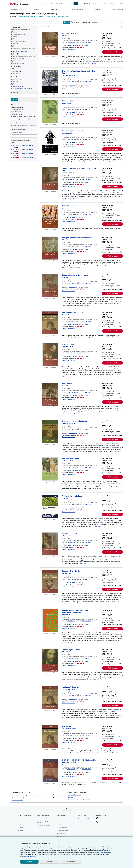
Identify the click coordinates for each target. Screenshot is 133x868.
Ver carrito (20, 830)
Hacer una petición (17, 800)
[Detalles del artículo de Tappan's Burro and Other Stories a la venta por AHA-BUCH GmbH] (50, 286)
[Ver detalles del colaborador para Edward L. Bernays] (68, 133)
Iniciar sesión (95, 4)
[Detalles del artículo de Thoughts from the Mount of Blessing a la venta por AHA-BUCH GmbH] (50, 248)
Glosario (71, 797)
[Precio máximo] (24, 119)
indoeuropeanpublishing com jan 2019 (32, 16)
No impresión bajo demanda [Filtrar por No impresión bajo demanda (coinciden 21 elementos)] (22, 88)
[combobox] (53, 4)
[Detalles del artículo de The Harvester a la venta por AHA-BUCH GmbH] (50, 737)
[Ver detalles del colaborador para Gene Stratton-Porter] (69, 315)
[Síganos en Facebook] (97, 818)
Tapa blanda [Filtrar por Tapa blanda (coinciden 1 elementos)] (17, 73)
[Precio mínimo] (15, 119)
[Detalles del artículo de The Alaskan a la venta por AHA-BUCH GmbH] (50, 394)
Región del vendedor (18, 132)
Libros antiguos (55, 9)
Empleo (59, 824)
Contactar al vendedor (68, 49)
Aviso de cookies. (59, 854)
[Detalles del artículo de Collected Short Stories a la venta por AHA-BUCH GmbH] (50, 581)
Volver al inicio (67, 810)
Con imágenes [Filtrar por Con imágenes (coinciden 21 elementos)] (18, 86)
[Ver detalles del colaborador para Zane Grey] (65, 277)
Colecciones (36, 9)
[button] (121, 27)
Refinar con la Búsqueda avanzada (57, 16)
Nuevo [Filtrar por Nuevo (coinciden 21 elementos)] (15, 54)
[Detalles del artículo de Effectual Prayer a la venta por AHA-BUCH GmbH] (50, 355)
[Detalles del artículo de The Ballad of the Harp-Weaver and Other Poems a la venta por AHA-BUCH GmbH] (50, 81)
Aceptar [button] (29, 862)
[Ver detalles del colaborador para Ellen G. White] (66, 240)
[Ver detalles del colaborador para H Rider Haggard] (67, 536)
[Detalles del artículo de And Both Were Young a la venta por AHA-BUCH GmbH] (50, 469)
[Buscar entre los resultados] (81, 27)
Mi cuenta (20, 824)
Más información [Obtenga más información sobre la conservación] (23, 52)
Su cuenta (104, 4)
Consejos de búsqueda (75, 795)
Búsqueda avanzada (16, 9)
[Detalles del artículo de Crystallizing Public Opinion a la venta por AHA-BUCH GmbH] (50, 141)
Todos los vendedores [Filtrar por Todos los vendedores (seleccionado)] (20, 143)
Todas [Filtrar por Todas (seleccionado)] (14, 69)
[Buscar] (76, 4)
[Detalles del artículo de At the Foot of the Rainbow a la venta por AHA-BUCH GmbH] (50, 323)
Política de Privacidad (62, 827)
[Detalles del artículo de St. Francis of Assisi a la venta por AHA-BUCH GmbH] (50, 44)
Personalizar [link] (71, 862)
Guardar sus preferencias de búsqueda (79, 800)
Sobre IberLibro (61, 818)
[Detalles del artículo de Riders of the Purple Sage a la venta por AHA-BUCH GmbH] (50, 507)
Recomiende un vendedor (44, 826)
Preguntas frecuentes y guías (84, 818)
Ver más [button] (94, 64)
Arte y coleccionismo (77, 9)
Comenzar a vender (117, 9)
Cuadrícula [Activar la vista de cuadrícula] (75, 22)
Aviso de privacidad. (30, 856)
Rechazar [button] (49, 862)
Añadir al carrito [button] (112, 52)
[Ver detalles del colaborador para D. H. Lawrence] (66, 573)
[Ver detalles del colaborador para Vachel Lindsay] (67, 103)
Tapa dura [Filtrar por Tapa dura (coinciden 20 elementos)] (16, 71)
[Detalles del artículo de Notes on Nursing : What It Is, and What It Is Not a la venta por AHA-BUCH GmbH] (50, 179)
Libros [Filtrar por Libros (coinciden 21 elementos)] (15, 32)
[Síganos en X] (97, 823)
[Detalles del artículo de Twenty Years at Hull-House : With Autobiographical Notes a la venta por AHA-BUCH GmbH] (50, 621)
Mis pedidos (20, 827)
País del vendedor (17, 136)
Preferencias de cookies (101, 853)
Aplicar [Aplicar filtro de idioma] (15, 100)
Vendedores (97, 9)
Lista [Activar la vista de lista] (66, 22)
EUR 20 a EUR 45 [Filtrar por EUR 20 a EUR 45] (18, 112)
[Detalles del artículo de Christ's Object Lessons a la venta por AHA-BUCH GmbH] (50, 660)
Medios (59, 821)
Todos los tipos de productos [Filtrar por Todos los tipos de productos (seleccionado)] (21, 30)
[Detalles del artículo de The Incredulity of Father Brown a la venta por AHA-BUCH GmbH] (50, 432)
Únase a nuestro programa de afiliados (44, 822)
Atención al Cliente (81, 821)
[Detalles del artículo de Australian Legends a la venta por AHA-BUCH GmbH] (50, 216)
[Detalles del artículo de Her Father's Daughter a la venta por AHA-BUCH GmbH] (50, 697)
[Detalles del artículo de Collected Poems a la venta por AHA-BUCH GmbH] (50, 111)
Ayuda (120, 4)
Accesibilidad (60, 836)
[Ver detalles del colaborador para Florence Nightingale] (69, 173)
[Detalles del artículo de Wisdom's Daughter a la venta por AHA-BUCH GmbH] (50, 544)
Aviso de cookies (61, 833)
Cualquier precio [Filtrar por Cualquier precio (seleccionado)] (17, 107)
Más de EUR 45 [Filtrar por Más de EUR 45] (17, 114)
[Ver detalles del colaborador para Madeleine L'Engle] (68, 461)
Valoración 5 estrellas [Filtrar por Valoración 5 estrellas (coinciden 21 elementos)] (24, 158)
